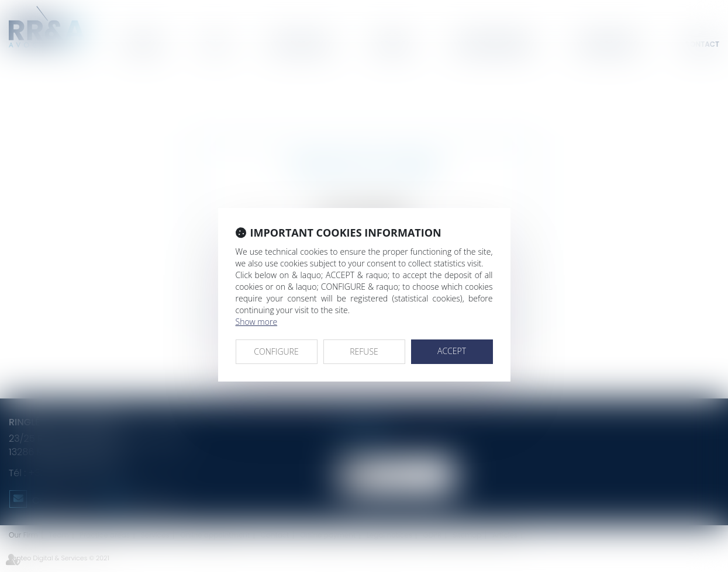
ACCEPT (452, 351)
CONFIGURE (276, 351)
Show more (257, 322)
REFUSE (364, 351)
